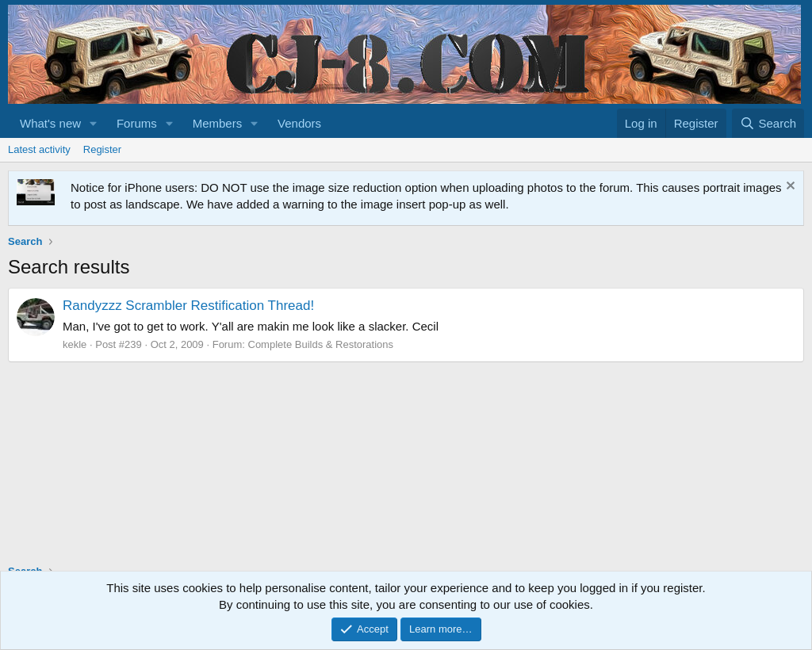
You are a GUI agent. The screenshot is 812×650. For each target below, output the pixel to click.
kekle (75, 344)
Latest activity (39, 149)
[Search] (768, 123)
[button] (94, 123)
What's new (50, 123)
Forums (137, 123)
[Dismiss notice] (789, 187)
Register (102, 149)
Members (218, 123)
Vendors (299, 123)
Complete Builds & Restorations (321, 344)
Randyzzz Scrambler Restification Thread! (188, 306)
